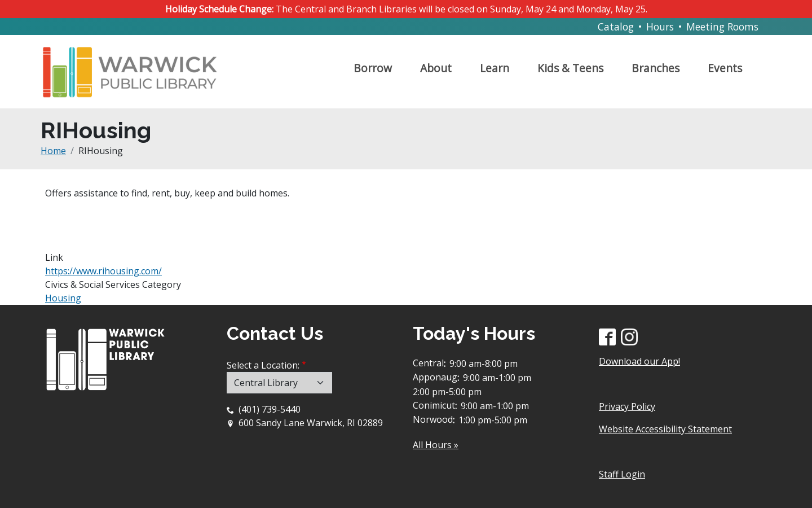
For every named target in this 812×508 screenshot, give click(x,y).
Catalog (616, 27)
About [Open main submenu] (436, 68)
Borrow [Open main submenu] (373, 68)
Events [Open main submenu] (725, 68)
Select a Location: (263, 365)
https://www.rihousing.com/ (103, 271)
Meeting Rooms (722, 27)
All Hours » (436, 445)
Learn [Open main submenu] (495, 68)
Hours (660, 27)
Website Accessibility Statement (665, 429)
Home (53, 151)
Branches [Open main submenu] (656, 68)
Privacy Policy (627, 406)
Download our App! (639, 361)
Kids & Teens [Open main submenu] (570, 68)
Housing (63, 298)
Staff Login (622, 474)
